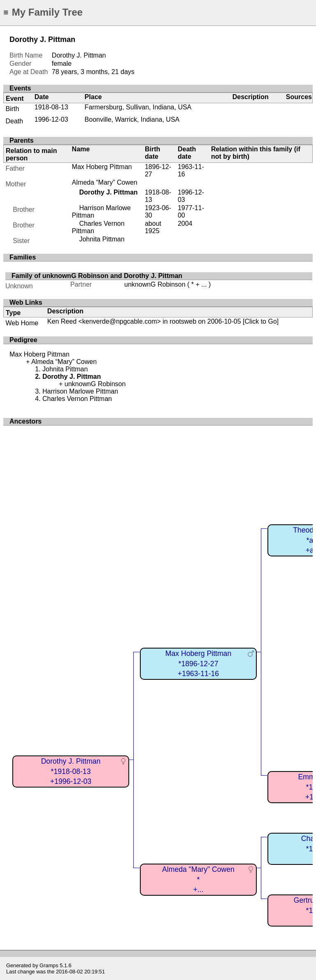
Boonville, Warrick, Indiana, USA (132, 119)
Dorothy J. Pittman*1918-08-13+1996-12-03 (71, 771)
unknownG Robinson (155, 284)
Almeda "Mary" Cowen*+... (198, 879)
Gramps (49, 965)
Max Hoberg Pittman (102, 167)
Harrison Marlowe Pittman (80, 391)
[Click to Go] (260, 321)
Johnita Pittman (102, 239)
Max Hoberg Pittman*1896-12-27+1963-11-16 (198, 664)
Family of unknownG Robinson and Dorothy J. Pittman (97, 276)
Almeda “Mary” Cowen (105, 182)
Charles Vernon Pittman (77, 399)
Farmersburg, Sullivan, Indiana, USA (138, 107)
